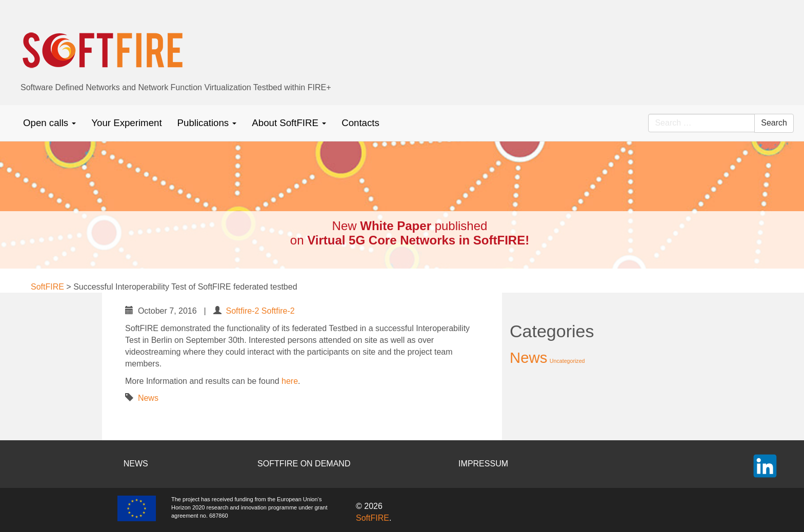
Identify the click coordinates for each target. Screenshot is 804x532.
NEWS (136, 464)
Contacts (360, 123)
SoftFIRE (373, 518)
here (290, 381)
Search (774, 123)
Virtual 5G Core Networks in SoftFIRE (416, 240)
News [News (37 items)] (528, 357)
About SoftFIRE (289, 123)
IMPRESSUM (483, 464)
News (148, 398)
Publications (207, 123)
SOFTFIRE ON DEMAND (304, 464)
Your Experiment (126, 123)
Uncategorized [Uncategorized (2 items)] (567, 361)
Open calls (49, 123)
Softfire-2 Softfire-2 (260, 311)
